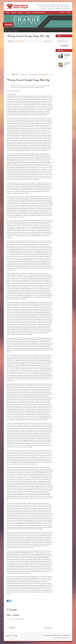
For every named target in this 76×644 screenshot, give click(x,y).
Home (8, 12)
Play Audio (21, 74)
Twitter (62, 12)
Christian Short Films (39, 12)
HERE (19, 91)
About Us (21, 13)
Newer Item (12, 628)
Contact (28, 12)
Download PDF (40, 74)
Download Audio (30, 74)
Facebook (65, 12)
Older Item (48, 628)
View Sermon (15, 31)
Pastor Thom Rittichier (20, 41)
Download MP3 (34, 74)
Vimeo (67, 12)
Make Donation (64, 46)
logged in (14, 619)
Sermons (14, 12)
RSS (60, 12)
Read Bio (66, 59)
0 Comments (45, 41)
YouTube (69, 12)
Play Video (13, 74)
